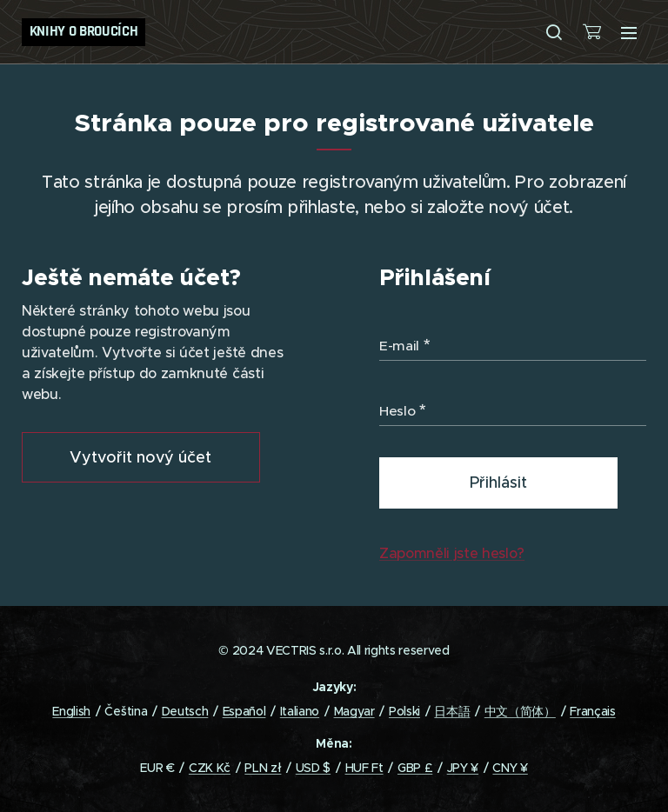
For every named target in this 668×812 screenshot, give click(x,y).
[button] (554, 32)
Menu (629, 33)
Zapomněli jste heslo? (452, 553)
